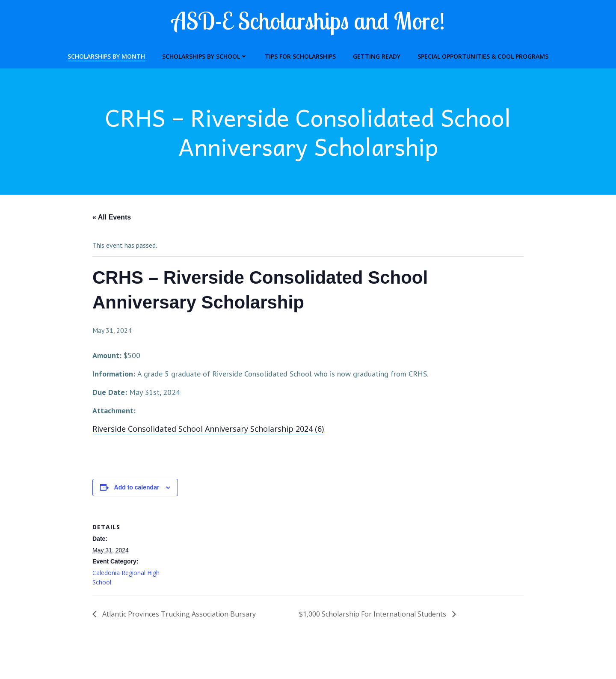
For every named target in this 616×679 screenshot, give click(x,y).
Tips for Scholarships (300, 56)
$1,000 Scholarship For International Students (373, 614)
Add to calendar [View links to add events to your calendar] (137, 487)
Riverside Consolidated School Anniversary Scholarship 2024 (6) (208, 429)
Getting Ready (377, 56)
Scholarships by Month (106, 56)
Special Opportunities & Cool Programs (483, 56)
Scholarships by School (205, 56)
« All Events (112, 218)
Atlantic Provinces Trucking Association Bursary (178, 614)
